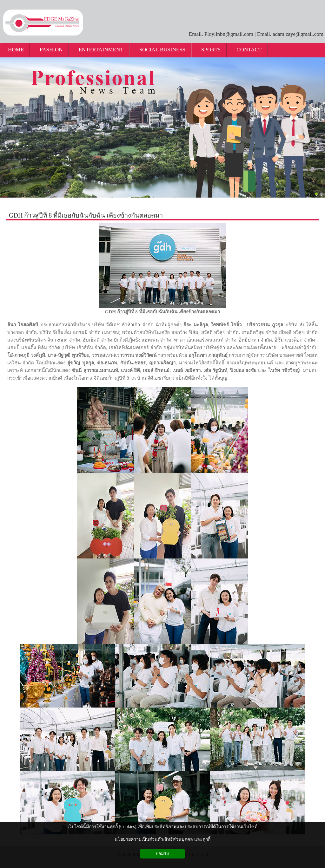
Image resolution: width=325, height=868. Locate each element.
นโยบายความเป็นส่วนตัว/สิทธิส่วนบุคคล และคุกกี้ (162, 839)
